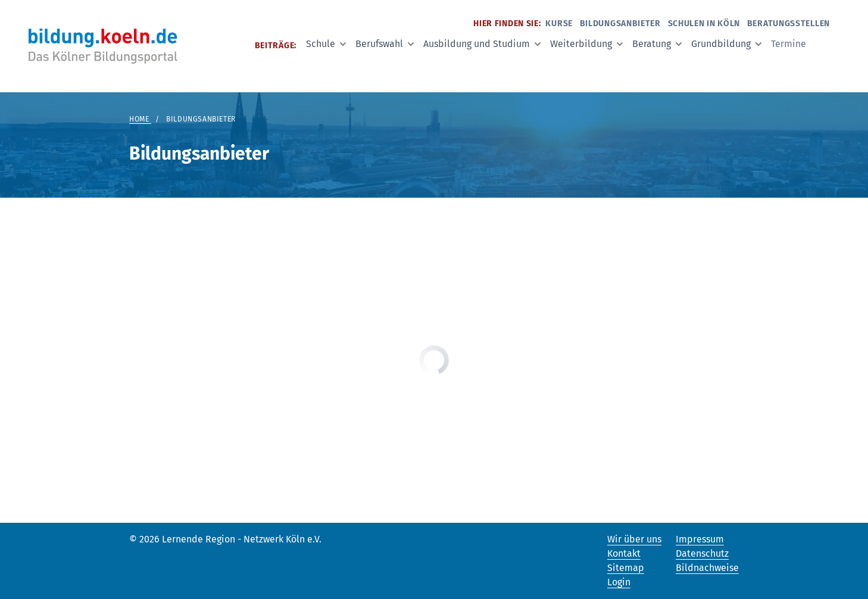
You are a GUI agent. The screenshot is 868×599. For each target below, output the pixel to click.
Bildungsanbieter (620, 24)
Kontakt (624, 553)
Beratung (657, 44)
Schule (326, 44)
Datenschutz (702, 553)
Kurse (559, 24)
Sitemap (626, 568)
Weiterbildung (586, 44)
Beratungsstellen (789, 24)
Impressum (700, 539)
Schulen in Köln (704, 24)
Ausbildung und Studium (482, 44)
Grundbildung (726, 44)
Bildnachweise (707, 568)
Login (619, 582)
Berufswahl (385, 44)
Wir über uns (634, 539)
